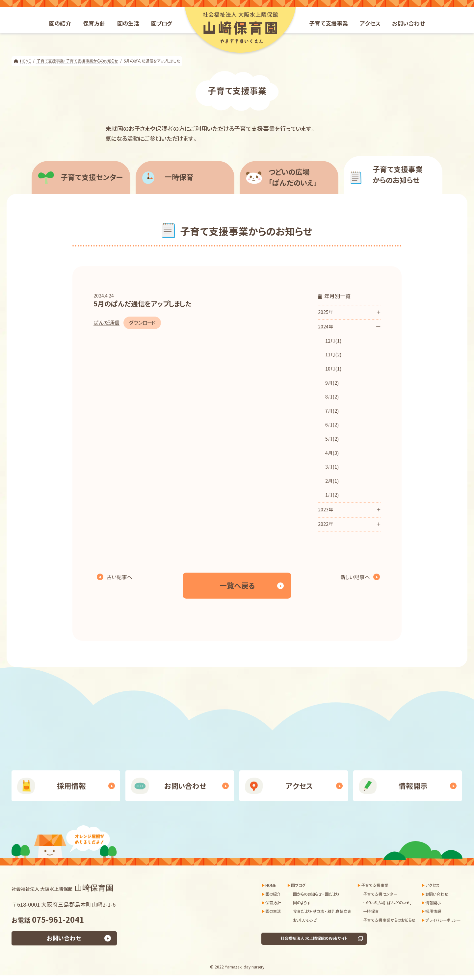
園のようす (302, 903)
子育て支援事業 (375, 885)
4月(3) (332, 453)
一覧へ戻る (237, 586)
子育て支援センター (92, 177)
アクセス (299, 786)
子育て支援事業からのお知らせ (389, 920)
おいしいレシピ (305, 920)
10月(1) (333, 369)
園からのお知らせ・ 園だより (316, 894)
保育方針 (273, 903)
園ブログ (298, 885)
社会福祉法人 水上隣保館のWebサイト (314, 939)
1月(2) (332, 495)
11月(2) (333, 355)
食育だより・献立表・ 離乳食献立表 (322, 912)
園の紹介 (273, 894)
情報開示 (413, 786)
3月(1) (332, 467)
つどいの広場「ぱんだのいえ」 (387, 903)
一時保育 (179, 177)
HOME (271, 885)
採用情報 (71, 786)
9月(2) (332, 383)
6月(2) (332, 425)
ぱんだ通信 (106, 323)
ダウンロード (142, 323)
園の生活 (273, 912)
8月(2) (332, 397)
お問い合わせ (185, 786)
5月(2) (332, 439)
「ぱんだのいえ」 (301, 177)
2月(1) (332, 481)
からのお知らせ (405, 175)
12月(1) (333, 341)
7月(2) (332, 411)
